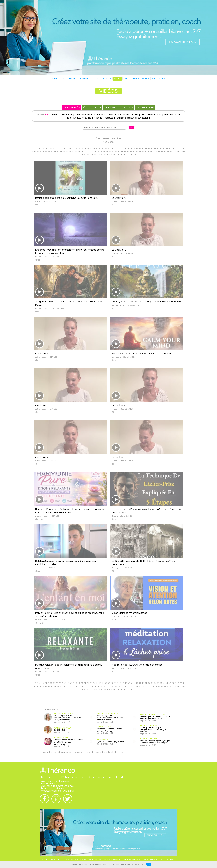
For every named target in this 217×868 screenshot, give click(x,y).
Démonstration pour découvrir (90, 114)
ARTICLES (107, 79)
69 (79, 151)
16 (69, 148)
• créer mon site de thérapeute (55, 781)
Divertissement (131, 114)
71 (85, 151)
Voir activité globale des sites (109, 752)
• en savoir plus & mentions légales (57, 786)
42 (149, 148)
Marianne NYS (104, 740)
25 (97, 148)
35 (128, 148)
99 (171, 151)
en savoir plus (139, 865)
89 (140, 151)
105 (91, 155)
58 (46, 151)
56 (40, 151)
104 (87, 155)
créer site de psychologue (166, 859)
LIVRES (127, 79)
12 (57, 148)
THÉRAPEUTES (85, 79)
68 (76, 151)
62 (58, 151)
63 (61, 151)
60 (52, 151)
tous (47, 114)
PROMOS (145, 79)
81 (116, 151)
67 (73, 151)
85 (128, 151)
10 (51, 148)
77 (104, 151)
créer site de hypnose (147, 859)
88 (137, 151)
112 (121, 155)
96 (162, 151)
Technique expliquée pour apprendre (134, 118)
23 (91, 148)
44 (155, 148)
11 (54, 148)
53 (182, 148)
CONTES (136, 79)
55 (36, 151)
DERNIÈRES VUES (111, 107)
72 (88, 151)
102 (183, 151)
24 (94, 148)
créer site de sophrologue (109, 859)
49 (170, 148)
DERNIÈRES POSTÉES (71, 107)
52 (179, 148)
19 (79, 148)
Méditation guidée (82, 118)
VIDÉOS (117, 79)
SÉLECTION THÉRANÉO (92, 107)
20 (82, 148)
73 (91, 151)
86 (131, 151)
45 (158, 148)
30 (112, 148)
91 (146, 151)
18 (76, 148)
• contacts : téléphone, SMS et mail (57, 791)
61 (55, 151)
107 (100, 155)
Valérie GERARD (105, 727)
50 (173, 148)
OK (149, 864)
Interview (168, 114)
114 (130, 155)
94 (156, 151)
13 (60, 148)
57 (43, 151)
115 (134, 155)
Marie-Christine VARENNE (153, 714)
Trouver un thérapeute (83, 752)
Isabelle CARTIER (62, 738)
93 (153, 151)
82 (119, 151)
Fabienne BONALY (149, 739)
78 (107, 151)
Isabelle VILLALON (149, 725)
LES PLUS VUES (127, 107)
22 (88, 148)
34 (124, 148)
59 (49, 151)
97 (165, 151)
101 (179, 151)
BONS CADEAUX (159, 79)
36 (131, 148)
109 (109, 155)
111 (117, 155)
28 (106, 148)
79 (110, 151)
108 (104, 155)
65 (67, 151)
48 (167, 148)
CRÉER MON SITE (69, 79)
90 (143, 151)
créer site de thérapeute (50, 859)
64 (64, 151)
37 (134, 148)
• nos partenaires (48, 783)
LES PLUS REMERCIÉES (145, 107)
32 (118, 148)
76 (101, 151)
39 (140, 148)
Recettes (109, 118)
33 (121, 148)
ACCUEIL (55, 79)
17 (73, 148)
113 (126, 155)
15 (66, 148)
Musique (98, 118)
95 (159, 151)
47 (164, 148)
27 (103, 148)
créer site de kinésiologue (129, 859)
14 (63, 148)
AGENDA (97, 79)
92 (150, 151)
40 (143, 148)
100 (175, 151)
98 (168, 151)
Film (159, 114)
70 (82, 151)
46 (161, 148)
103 (83, 155)
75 (98, 151)
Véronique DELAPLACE (65, 713)
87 (134, 151)
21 (85, 148)
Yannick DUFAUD (62, 728)
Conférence (67, 114)
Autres (55, 114)
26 (100, 148)
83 (122, 151)
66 (70, 151)
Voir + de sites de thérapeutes (57, 752)
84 (125, 151)
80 (113, 151)
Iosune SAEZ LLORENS (108, 713)
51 (176, 148)
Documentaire (148, 114)
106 (96, 155)
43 (152, 148)
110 (113, 155)
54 (33, 151)
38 (137, 148)
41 (146, 148)
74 (95, 151)
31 (115, 148)
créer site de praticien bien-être (72, 859)
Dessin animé (114, 114)
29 (109, 148)
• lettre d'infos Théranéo (52, 788)
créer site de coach (91, 859)
